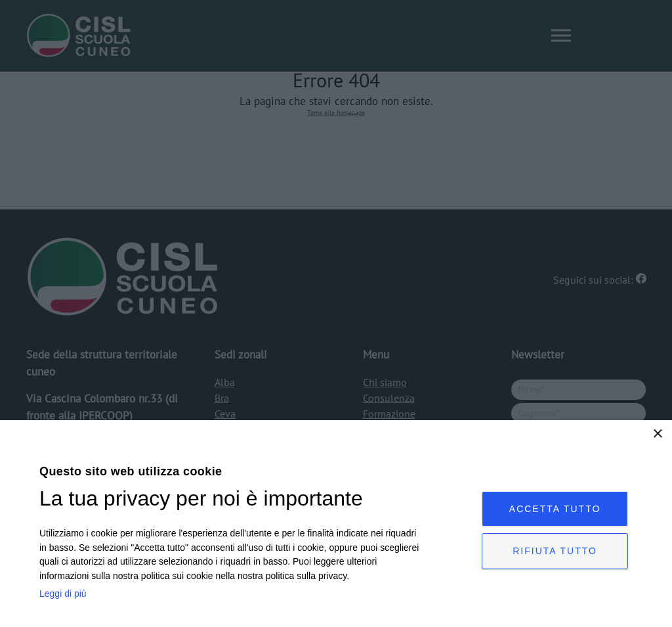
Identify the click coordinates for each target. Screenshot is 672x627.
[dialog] (336, 524)
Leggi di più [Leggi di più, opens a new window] (63, 594)
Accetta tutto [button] (560, 508)
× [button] (657, 434)
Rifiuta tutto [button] (559, 551)
